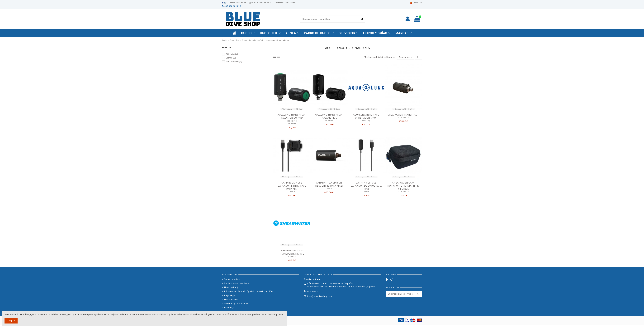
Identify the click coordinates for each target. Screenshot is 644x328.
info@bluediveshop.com (320, 296)
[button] (404, 33)
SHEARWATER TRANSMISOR (403, 115)
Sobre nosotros (232, 279)
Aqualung (292, 124)
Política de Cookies (234, 314)
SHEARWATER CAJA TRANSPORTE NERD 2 (292, 252)
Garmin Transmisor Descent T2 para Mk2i (329, 184)
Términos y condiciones (236, 303)
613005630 (313, 291)
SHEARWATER (403, 118)
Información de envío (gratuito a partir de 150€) (251, 3)
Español (416, 3)
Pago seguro (231, 295)
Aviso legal (230, 308)
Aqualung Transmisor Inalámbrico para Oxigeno (292, 118)
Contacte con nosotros (285, 3)
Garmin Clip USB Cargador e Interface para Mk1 (292, 186)
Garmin (292, 192)
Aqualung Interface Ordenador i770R (366, 116)
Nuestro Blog (231, 287)
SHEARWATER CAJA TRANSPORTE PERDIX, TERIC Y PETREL (403, 186)
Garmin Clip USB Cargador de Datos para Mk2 (366, 186)
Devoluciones (231, 299)
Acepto (11, 321)
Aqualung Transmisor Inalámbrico (329, 116)
